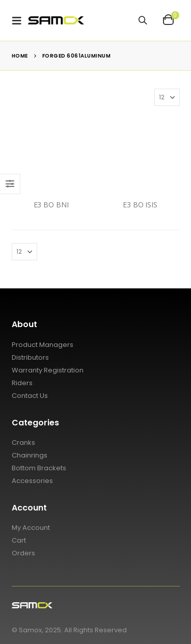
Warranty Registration (48, 370)
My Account (31, 528)
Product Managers (43, 345)
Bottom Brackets (39, 468)
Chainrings (30, 455)
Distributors (30, 357)
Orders (23, 553)
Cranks (23, 442)
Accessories (32, 481)
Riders (22, 383)
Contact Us (30, 396)
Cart (19, 540)
